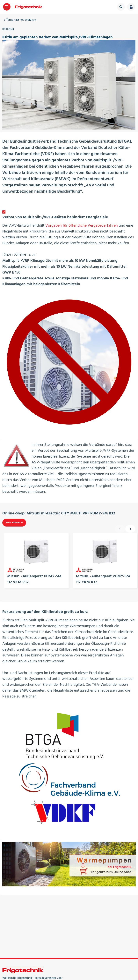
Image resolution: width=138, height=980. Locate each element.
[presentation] (130, 529)
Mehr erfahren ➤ (14, 523)
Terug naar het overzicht (19, 20)
